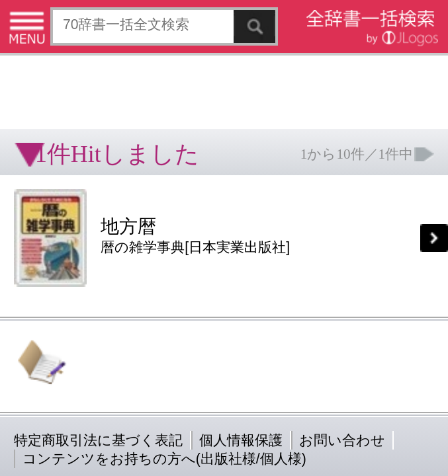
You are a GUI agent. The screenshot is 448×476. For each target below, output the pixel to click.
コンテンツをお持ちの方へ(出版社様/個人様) (76, 217)
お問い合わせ (161, 208)
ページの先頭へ (163, 250)
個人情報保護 (114, 208)
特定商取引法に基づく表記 (46, 208)
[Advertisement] (106, 43)
